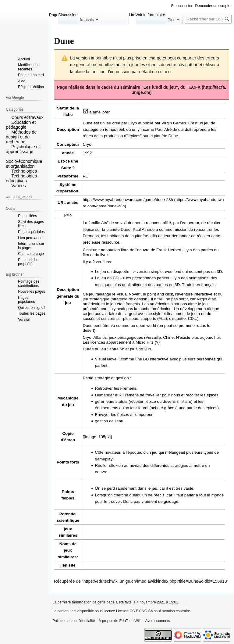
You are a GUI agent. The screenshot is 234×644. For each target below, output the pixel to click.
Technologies (24, 171)
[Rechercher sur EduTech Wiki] (208, 19)
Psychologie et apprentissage (23, 149)
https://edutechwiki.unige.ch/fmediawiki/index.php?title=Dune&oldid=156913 (155, 581)
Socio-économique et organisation (24, 164)
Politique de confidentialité (74, 621)
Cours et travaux (27, 117)
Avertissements (158, 621)
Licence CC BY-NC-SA (135, 611)
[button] (8, 117)
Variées (19, 186)
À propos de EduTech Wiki (120, 621)
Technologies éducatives (21, 178)
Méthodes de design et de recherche (21, 137)
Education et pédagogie (21, 125)
